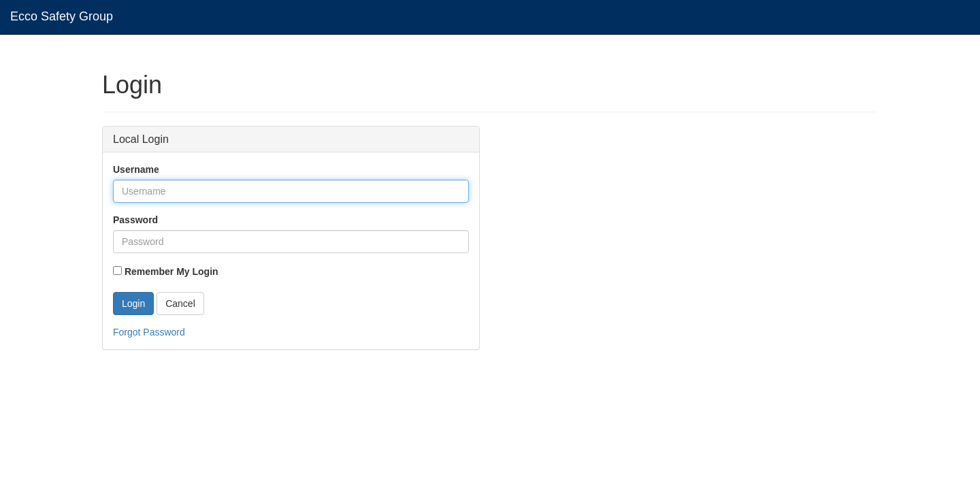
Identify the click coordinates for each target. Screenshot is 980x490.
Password (135, 220)
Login (133, 304)
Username (136, 169)
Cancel (180, 304)
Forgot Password (149, 332)
